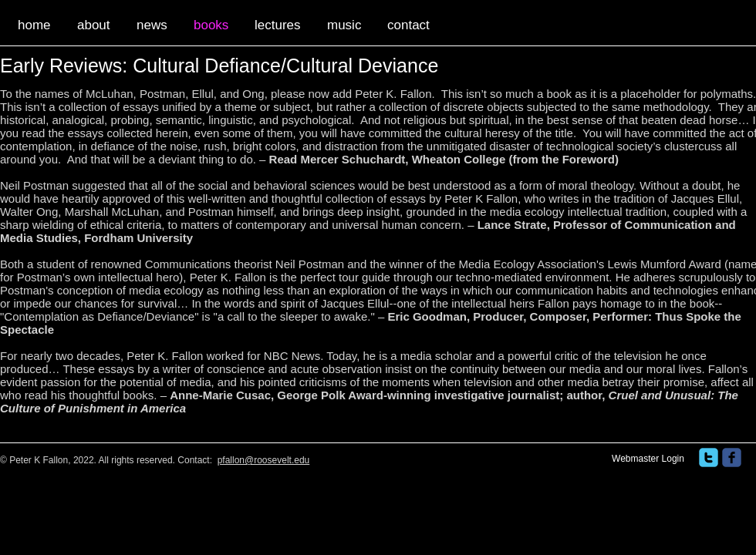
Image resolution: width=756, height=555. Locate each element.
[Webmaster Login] (648, 459)
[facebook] (732, 457)
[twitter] (709, 457)
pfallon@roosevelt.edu (264, 460)
